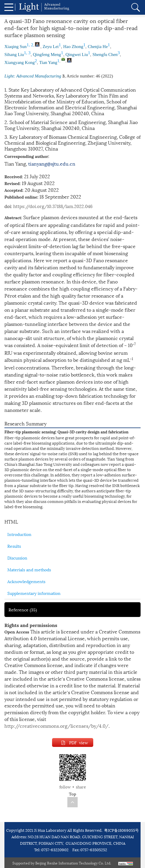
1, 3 (27, 53)
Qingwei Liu (77, 55)
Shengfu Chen (105, 55)
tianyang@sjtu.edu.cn (52, 163)
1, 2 (30, 45)
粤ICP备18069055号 (121, 830)
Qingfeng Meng (47, 55)
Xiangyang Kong (20, 62)
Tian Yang (48, 62)
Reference (23, 609)
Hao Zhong (73, 47)
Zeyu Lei (51, 47)
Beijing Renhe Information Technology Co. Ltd (73, 863)
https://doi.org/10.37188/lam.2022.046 (53, 206)
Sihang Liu (14, 55)
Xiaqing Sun (15, 47)
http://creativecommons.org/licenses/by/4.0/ (56, 726)
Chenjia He (98, 47)
